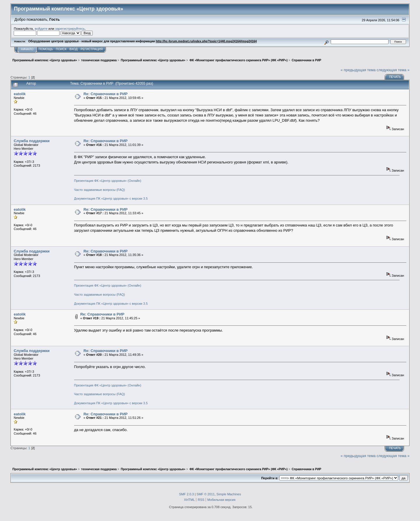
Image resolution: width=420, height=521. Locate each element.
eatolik (20, 94)
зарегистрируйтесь (70, 28)
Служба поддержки (32, 141)
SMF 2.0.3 (187, 494)
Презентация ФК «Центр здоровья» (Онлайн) (108, 181)
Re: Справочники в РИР (105, 94)
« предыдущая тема (358, 70)
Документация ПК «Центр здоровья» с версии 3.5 (111, 198)
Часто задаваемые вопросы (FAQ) (100, 190)
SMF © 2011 (206, 494)
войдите (41, 28)
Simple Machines (229, 494)
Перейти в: (270, 478)
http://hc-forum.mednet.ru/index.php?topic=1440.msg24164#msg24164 (206, 41)
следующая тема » (393, 70)
